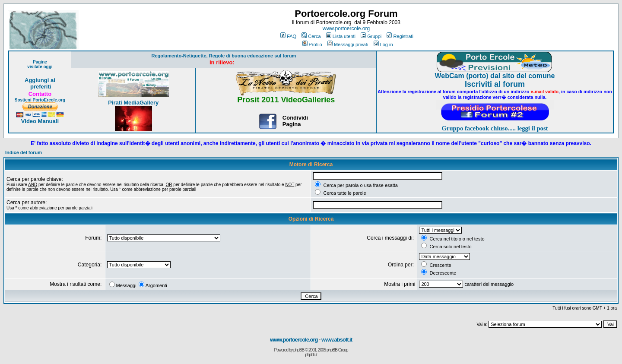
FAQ (288, 36)
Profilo (312, 44)
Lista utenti (341, 36)
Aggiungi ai (40, 80)
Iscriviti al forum (495, 84)
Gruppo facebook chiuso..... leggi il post (495, 128)
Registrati (400, 36)
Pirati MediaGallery (133, 103)
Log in (383, 44)
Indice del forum (24, 152)
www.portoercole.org (346, 28)
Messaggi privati (348, 44)
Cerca (311, 36)
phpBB (299, 350)
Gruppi (371, 36)
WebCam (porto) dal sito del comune (495, 76)
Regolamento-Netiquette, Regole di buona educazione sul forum (224, 56)
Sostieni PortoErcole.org (40, 100)
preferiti (40, 87)
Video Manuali (40, 121)
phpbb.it (311, 355)
